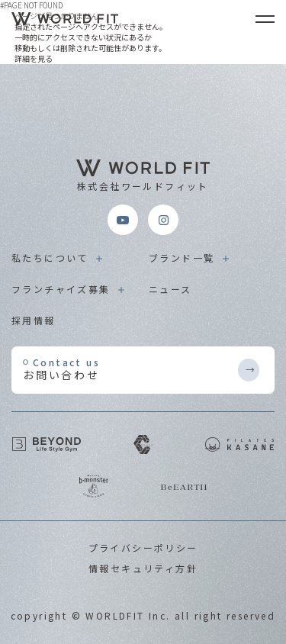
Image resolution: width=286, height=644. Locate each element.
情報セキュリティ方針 (143, 568)
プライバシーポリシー (143, 547)
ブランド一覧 (182, 258)
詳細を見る (34, 58)
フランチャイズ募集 (61, 289)
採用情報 (34, 320)
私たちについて (50, 258)
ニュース (170, 289)
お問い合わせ (130, 369)
